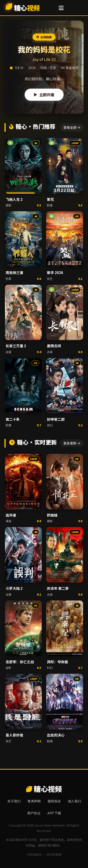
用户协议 (34, 813)
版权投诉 (54, 801)
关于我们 (14, 801)
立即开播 (44, 95)
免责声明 (34, 801)
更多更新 (72, 443)
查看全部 (72, 127)
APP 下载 (54, 813)
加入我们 (74, 801)
